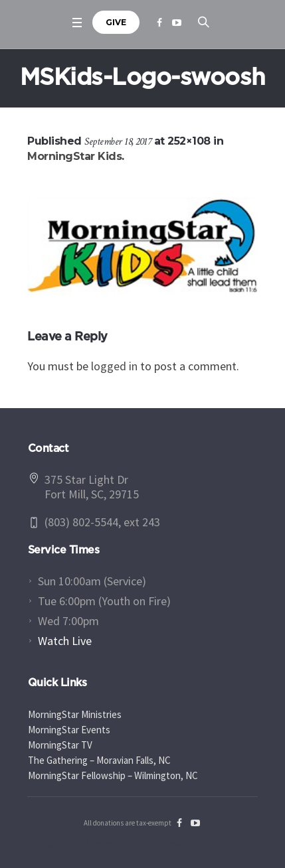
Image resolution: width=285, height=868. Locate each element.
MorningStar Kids (74, 156)
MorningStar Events (69, 730)
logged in (114, 366)
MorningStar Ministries (75, 714)
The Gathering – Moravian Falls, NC (99, 760)
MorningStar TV (60, 745)
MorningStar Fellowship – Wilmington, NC (113, 775)
